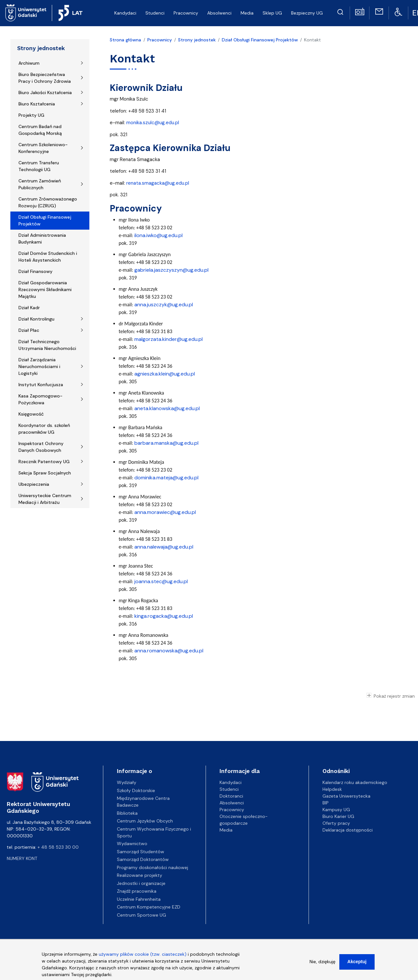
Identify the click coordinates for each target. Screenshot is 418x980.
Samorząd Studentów (141, 852)
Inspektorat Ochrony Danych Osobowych (41, 447)
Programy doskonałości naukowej (153, 867)
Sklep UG (272, 13)
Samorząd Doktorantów (143, 859)
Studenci (155, 13)
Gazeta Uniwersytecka (346, 796)
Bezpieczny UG (307, 13)
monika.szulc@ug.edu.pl (153, 123)
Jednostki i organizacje (141, 883)
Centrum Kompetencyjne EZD (149, 907)
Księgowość (31, 414)
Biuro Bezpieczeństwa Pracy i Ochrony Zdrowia (45, 78)
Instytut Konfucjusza (41, 385)
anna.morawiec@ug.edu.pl (165, 512)
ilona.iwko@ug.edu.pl (158, 235)
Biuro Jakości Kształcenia (45, 93)
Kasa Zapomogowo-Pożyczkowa (40, 399)
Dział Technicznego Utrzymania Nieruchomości (47, 345)
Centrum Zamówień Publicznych (40, 184)
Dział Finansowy (35, 271)
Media (247, 13)
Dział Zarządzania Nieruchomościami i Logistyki (39, 366)
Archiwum (29, 63)
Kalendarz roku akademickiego (355, 782)
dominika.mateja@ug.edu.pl (166, 478)
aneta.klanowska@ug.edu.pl (167, 408)
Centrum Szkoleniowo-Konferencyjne (43, 148)
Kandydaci (125, 13)
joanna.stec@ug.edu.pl (161, 581)
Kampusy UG (336, 810)
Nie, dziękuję (322, 965)
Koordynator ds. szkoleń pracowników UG (44, 429)
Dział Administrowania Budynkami (42, 239)
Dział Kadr (29, 308)
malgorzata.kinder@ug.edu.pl (169, 339)
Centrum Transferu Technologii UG (39, 166)
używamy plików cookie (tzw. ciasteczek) (143, 958)
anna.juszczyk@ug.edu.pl (164, 305)
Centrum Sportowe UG (141, 915)
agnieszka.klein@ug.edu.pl (165, 374)
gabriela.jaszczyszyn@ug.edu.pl (171, 270)
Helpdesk (332, 789)
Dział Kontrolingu (36, 319)
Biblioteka (127, 813)
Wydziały (127, 782)
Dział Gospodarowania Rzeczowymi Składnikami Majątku (45, 289)
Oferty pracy (336, 823)
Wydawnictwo (132, 844)
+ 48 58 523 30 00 (58, 847)
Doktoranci (231, 796)
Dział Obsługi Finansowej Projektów (45, 220)
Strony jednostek (41, 48)
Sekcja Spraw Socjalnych (45, 473)
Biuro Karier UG (338, 816)
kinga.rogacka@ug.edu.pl (164, 616)
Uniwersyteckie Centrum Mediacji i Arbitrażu (45, 499)
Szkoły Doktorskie (136, 790)
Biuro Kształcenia (37, 104)
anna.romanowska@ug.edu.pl (169, 651)
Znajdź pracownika (137, 891)
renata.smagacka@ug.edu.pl (158, 183)
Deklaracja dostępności (348, 830)
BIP (326, 803)
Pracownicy (186, 13)
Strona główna (125, 40)
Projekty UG (31, 115)
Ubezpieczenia (34, 484)
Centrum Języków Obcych (145, 821)
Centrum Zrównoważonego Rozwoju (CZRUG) (48, 202)
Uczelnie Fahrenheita (139, 899)
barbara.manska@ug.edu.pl (166, 443)
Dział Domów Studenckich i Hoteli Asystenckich (48, 257)
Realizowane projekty (140, 875)
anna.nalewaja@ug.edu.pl (164, 547)
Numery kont (22, 858)
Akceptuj (357, 965)
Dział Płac (29, 330)
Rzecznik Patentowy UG (44, 462)
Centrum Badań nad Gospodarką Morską (40, 130)
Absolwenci (219, 13)
